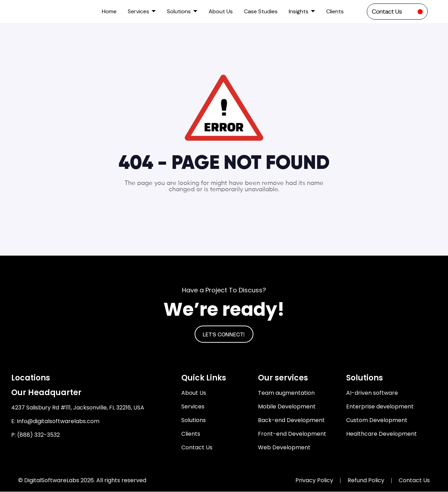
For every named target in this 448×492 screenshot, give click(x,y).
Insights (302, 11)
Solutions (182, 11)
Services (142, 11)
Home (109, 11)
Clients (335, 11)
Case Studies (261, 11)
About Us (221, 11)
